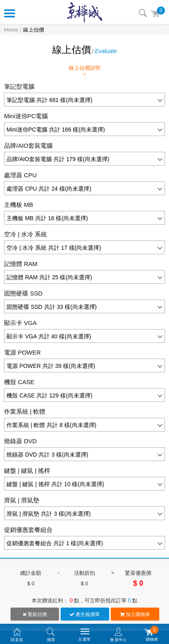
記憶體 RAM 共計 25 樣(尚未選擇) (49, 277)
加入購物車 (135, 614)
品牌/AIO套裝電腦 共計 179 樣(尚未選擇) (58, 159)
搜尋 (143, 13)
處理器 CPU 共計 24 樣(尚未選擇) (49, 189)
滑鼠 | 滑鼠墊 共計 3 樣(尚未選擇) (49, 514)
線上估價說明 (84, 71)
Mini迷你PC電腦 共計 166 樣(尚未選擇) (56, 130)
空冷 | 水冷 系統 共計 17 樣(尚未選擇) (54, 248)
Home (11, 30)
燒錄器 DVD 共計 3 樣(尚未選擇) (47, 455)
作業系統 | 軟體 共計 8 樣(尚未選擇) (51, 425)
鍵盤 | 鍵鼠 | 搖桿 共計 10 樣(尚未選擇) (55, 484)
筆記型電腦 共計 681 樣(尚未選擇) (49, 100)
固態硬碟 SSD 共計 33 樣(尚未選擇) (52, 307)
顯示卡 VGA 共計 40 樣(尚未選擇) (49, 336)
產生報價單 (85, 614)
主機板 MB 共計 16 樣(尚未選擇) (47, 218)
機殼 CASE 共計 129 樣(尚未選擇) (49, 395)
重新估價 (35, 614)
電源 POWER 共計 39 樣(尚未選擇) (51, 366)
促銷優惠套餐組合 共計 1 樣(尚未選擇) (55, 543)
